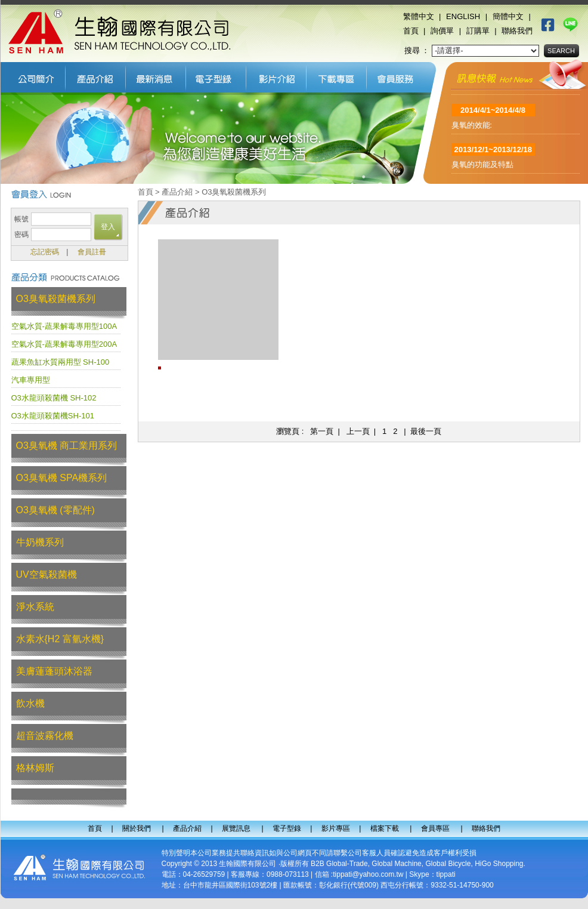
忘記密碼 (45, 252)
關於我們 (33, 76)
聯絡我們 (517, 31)
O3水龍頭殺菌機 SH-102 (54, 398)
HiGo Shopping (499, 864)
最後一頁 (426, 431)
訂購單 (478, 31)
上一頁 (358, 431)
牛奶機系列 (40, 542)
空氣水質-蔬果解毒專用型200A (64, 344)
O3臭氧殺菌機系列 (56, 299)
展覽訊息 (156, 76)
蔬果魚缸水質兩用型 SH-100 (61, 362)
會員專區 (399, 76)
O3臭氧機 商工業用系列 (67, 446)
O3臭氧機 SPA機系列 (62, 478)
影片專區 (276, 76)
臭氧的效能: (472, 128)
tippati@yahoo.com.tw (368, 874)
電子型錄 (216, 76)
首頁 (411, 31)
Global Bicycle (448, 864)
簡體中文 (508, 16)
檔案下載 (337, 76)
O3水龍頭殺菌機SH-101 (53, 416)
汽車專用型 (31, 380)
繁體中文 (419, 16)
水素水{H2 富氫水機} (60, 639)
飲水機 (30, 703)
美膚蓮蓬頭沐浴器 (54, 671)
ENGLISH (463, 16)
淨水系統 (35, 607)
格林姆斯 (35, 768)
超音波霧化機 (45, 736)
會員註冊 (92, 252)
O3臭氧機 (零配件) (55, 510)
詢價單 (442, 31)
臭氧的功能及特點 (482, 167)
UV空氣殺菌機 (47, 574)
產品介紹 (96, 76)
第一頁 (322, 431)
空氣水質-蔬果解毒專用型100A (64, 326)
